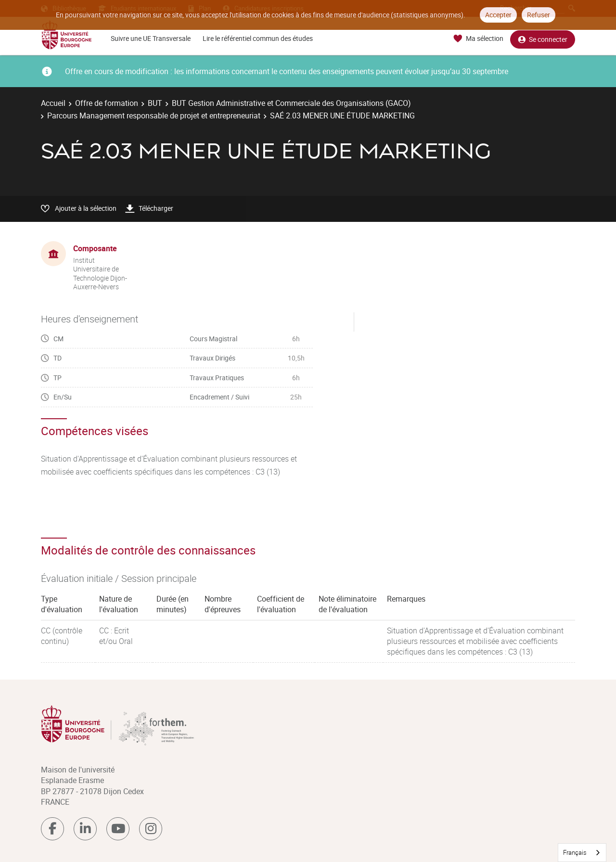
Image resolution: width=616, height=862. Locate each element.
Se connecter (543, 39)
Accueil (53, 103)
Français (575, 852)
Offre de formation (107, 103)
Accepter (498, 15)
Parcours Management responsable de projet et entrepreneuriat (154, 116)
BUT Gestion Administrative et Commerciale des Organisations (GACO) (291, 103)
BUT (155, 103)
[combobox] (582, 853)
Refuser (539, 15)
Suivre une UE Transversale (151, 38)
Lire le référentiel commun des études (258, 38)
